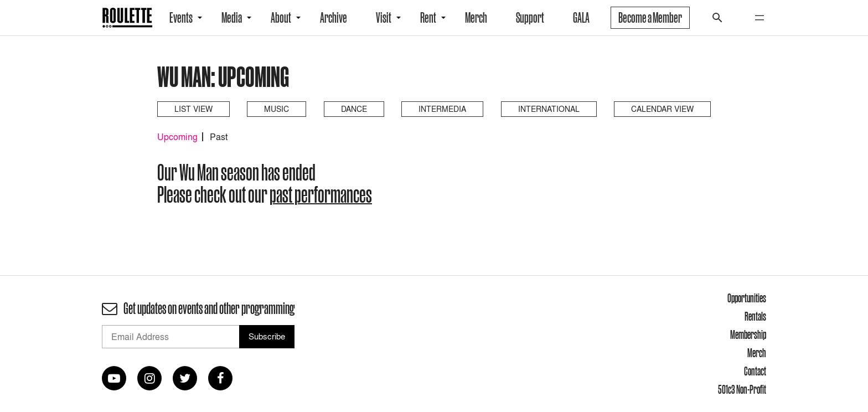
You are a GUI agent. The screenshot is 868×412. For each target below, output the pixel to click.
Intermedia (442, 109)
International (549, 109)
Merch (476, 18)
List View (193, 109)
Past (219, 137)
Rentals (755, 316)
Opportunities (747, 298)
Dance (354, 109)
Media (232, 18)
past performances (321, 194)
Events (181, 18)
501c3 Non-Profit (742, 389)
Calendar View (662, 109)
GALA (581, 18)
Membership (748, 334)
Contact (755, 371)
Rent (428, 18)
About (281, 18)
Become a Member (650, 18)
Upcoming (177, 137)
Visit (384, 18)
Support (530, 18)
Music (277, 109)
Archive (334, 18)
